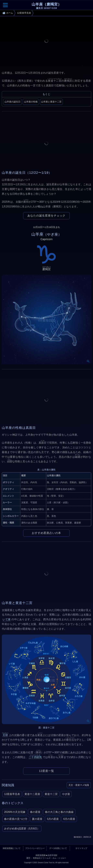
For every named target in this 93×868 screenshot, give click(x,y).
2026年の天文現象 (15, 812)
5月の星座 (53, 819)
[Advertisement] (46, 43)
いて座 (7, 619)
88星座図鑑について (12, 848)
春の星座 (35, 812)
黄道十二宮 (51, 794)
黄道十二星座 (32, 794)
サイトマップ (81, 848)
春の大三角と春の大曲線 (59, 812)
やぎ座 (66, 794)
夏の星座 (37, 819)
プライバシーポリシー (35, 848)
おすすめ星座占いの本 (46, 533)
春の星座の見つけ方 (16, 819)
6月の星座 (69, 819)
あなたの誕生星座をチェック (46, 216)
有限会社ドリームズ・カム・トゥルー (50, 858)
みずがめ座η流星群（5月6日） (22, 829)
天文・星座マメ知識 (79, 785)
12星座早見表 (12, 794)
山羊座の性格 (31, 102)
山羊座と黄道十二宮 (51, 102)
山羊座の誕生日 (12, 102)
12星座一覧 (46, 771)
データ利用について (58, 848)
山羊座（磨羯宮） (46, 6)
